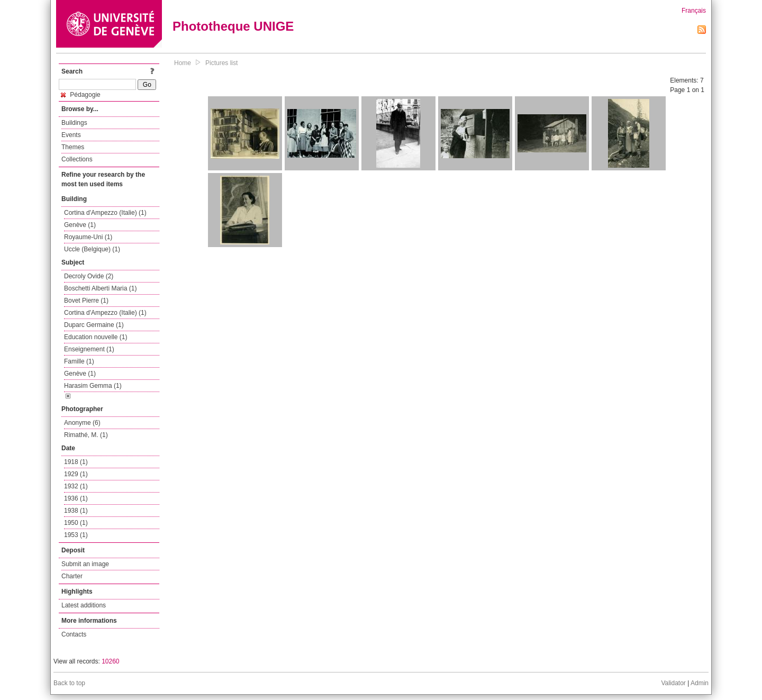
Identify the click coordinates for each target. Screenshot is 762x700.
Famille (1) (79, 361)
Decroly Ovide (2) (89, 276)
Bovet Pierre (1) (86, 301)
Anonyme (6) (82, 423)
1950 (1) (76, 523)
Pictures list (221, 63)
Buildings (74, 123)
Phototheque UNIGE (233, 26)
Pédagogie (81, 95)
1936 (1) (76, 498)
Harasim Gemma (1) (93, 386)
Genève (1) (80, 225)
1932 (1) (76, 486)
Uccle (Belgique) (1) (92, 249)
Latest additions (84, 605)
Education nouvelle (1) (96, 337)
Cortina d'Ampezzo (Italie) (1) (105, 213)
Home (183, 63)
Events (71, 135)
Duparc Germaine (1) (94, 325)
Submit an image (85, 564)
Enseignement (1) (89, 349)
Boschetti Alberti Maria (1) (100, 288)
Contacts (74, 634)
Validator (673, 683)
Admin (700, 683)
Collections (77, 159)
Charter (72, 576)
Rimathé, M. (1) (86, 435)
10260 (110, 661)
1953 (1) (76, 535)
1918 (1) (76, 462)
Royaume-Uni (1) (88, 237)
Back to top (69, 683)
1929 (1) (76, 474)
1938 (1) (76, 511)
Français (694, 11)
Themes (73, 147)
